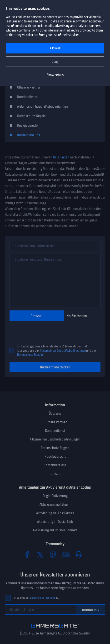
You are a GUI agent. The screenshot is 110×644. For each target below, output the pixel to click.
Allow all (55, 48)
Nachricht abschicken (55, 367)
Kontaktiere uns (29, 135)
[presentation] (37, 330)
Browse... (37, 316)
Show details (55, 75)
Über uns (55, 414)
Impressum (55, 474)
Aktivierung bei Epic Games (55, 513)
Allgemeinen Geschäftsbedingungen (63, 351)
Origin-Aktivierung (55, 496)
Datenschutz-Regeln (30, 355)
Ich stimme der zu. (36, 598)
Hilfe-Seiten (61, 157)
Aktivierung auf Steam (55, 504)
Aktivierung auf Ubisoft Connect (55, 530)
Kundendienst (27, 97)
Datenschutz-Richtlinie (43, 598)
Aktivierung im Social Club (55, 522)
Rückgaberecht (28, 126)
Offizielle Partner (29, 87)
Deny (55, 62)
